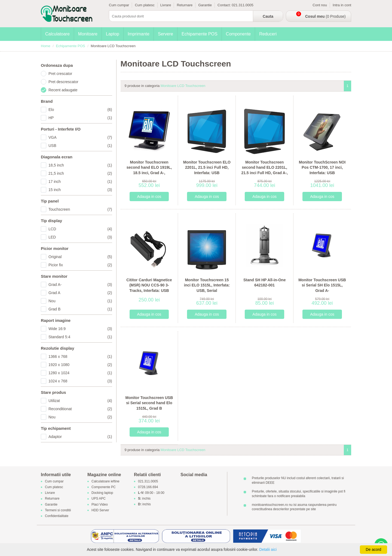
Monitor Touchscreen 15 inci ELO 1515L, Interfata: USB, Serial (207, 285)
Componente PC (104, 487)
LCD (80, 229)
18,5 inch (80, 165)
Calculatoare (57, 34)
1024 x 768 (80, 381)
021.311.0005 (243, 5)
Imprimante (139, 34)
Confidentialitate (57, 516)
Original (80, 257)
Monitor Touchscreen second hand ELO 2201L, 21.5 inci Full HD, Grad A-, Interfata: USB (264, 170)
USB (80, 146)
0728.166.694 (148, 487)
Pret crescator (60, 74)
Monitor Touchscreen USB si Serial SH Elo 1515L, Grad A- (322, 285)
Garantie (205, 5)
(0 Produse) (325, 16)
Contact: (225, 5)
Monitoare (88, 34)
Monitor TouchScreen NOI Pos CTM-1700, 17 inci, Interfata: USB (322, 167)
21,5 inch (80, 173)
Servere (166, 34)
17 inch (80, 182)
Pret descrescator (63, 82)
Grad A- (80, 285)
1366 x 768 (80, 356)
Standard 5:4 (80, 337)
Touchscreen (80, 209)
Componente (238, 34)
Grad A (80, 293)
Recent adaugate (63, 90)
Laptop (113, 34)
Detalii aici (268, 549)
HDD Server (100, 510)
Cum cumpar (119, 5)
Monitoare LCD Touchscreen (183, 86)
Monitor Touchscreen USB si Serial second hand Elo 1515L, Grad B (149, 403)
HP (80, 118)
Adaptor (80, 437)
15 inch (80, 190)
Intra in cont (342, 5)
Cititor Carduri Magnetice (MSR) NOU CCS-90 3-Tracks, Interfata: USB (149, 285)
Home (46, 46)
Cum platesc (145, 5)
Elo (80, 110)
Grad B (80, 309)
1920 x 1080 (80, 365)
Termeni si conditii (58, 510)
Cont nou (320, 5)
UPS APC (99, 499)
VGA (80, 137)
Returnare (185, 5)
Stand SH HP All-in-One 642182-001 (265, 283)
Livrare (166, 5)
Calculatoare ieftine (105, 481)
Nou (80, 301)
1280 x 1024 (80, 373)
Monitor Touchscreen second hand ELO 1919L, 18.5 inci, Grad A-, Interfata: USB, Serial (149, 170)
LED (80, 237)
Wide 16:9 (80, 329)
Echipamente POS (200, 34)
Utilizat (80, 401)
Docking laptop (102, 493)
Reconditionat (80, 409)
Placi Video (100, 504)
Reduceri (268, 34)
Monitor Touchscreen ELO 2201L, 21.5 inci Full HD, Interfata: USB (207, 167)
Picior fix (80, 265)
